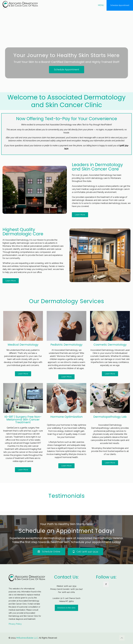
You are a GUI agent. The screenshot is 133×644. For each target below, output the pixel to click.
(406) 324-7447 (77, 589)
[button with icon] (106, 584)
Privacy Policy (15, 624)
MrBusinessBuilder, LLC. (27, 638)
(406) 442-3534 (70, 586)
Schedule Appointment (120, 5)
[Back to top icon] (122, 638)
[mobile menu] (102, 5)
